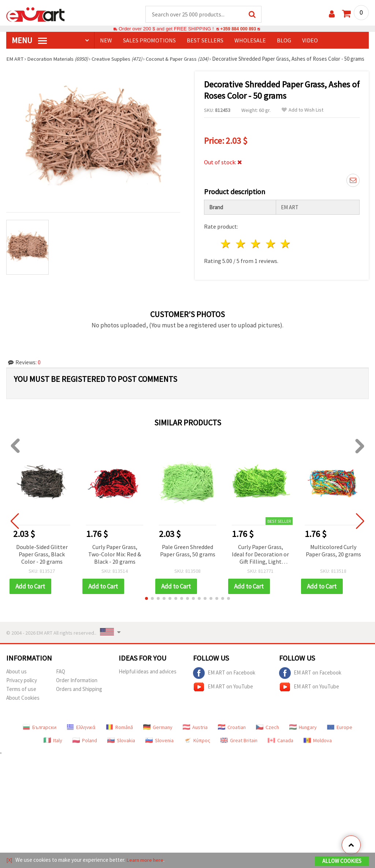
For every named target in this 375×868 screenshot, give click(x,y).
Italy (53, 748)
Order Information (77, 687)
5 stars (286, 251)
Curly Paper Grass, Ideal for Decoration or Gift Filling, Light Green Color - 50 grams (260, 562)
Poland (85, 748)
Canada (281, 748)
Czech (268, 734)
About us (16, 679)
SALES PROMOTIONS (149, 41)
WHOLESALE (250, 41)
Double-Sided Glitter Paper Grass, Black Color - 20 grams (42, 561)
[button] (146, 606)
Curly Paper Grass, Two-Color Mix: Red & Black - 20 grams (115, 561)
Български (40, 734)
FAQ (61, 679)
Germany (158, 734)
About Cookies (23, 705)
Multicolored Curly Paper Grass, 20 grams (333, 558)
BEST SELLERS (205, 41)
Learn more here (146, 860)
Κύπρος (197, 748)
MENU (29, 41)
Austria (195, 734)
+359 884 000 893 (238, 29)
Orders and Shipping (79, 696)
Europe (340, 734)
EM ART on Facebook (224, 680)
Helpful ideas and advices (148, 679)
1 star (226, 251)
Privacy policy (22, 687)
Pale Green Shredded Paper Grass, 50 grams (188, 558)
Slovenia (159, 748)
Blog (284, 41)
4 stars (271, 251)
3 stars (256, 251)
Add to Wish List (302, 117)
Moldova (318, 748)
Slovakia (121, 748)
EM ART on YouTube (223, 694)
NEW (106, 41)
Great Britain (239, 748)
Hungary (303, 734)
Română (119, 734)
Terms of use (21, 696)
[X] (9, 860)
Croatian (232, 734)
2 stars (241, 251)
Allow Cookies (342, 861)
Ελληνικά (81, 734)
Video (310, 41)
